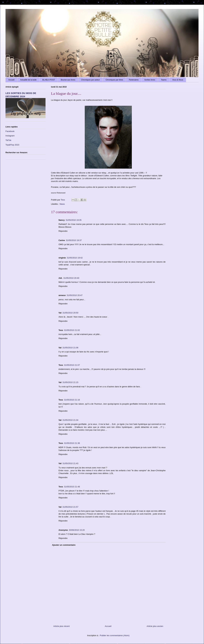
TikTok (8, 140)
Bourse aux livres (68, 80)
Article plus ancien (155, 626)
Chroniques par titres (114, 80)
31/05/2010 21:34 (70, 420)
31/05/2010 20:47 (75, 295)
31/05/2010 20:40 (71, 278)
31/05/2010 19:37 (74, 240)
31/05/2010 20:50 (70, 313)
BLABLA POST (49, 80)
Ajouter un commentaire (64, 545)
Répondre (63, 231)
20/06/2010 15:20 (77, 530)
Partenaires (134, 80)
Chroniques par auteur (90, 80)
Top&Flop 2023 (12, 145)
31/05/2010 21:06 (70, 348)
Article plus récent (61, 626)
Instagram (10, 136)
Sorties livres (150, 80)
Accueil (11, 80)
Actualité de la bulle (28, 80)
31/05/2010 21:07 (72, 365)
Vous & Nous (178, 80)
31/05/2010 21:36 (72, 443)
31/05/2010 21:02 (72, 330)
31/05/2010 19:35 (74, 220)
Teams (164, 80)
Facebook (10, 131)
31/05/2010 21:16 (72, 400)
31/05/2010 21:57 (70, 507)
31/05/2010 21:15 (70, 382)
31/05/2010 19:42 (75, 258)
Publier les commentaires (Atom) (115, 635)
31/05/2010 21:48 (72, 487)
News (62, 204)
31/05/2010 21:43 (70, 463)
